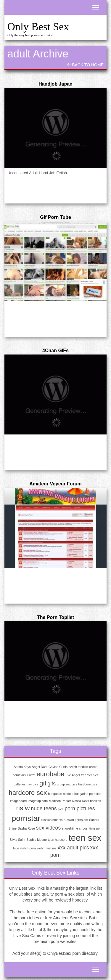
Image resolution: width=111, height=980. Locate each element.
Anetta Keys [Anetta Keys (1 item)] (22, 767)
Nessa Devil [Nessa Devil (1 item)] (81, 801)
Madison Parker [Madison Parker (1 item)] (60, 801)
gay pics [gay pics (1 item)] (32, 784)
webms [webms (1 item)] (52, 848)
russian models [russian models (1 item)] (52, 820)
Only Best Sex (38, 27)
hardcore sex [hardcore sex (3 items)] (28, 793)
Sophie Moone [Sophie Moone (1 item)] (37, 840)
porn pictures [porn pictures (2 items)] (80, 809)
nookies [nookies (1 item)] (95, 801)
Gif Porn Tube (55, 217)
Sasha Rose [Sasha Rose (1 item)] (26, 828)
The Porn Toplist (55, 617)
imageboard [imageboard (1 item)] (18, 801)
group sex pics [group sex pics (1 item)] (67, 784)
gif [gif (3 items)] (43, 783)
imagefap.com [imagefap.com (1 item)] (38, 801)
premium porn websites (55, 941)
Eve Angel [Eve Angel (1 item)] (73, 775)
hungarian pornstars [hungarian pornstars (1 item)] (88, 794)
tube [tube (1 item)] (16, 848)
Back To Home (85, 65)
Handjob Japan (55, 84)
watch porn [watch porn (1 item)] (28, 848)
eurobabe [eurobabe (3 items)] (50, 774)
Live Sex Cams (27, 936)
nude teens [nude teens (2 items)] (44, 809)
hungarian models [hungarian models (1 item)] (61, 794)
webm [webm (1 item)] (41, 848)
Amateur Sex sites (70, 918)
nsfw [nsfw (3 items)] (23, 808)
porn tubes (29, 918)
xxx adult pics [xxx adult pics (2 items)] (73, 848)
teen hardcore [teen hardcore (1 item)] (58, 840)
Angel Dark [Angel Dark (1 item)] (40, 767)
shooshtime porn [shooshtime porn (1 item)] (91, 828)
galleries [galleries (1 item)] (20, 784)
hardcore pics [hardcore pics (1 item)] (88, 784)
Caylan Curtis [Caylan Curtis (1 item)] (58, 767)
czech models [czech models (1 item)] (78, 767)
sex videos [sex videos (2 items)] (48, 828)
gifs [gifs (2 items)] (52, 784)
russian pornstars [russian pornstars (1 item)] (76, 820)
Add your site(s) (27, 953)
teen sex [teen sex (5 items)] (85, 838)
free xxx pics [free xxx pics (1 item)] (90, 775)
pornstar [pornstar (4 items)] (26, 818)
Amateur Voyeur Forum (55, 484)
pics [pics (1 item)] (61, 809)
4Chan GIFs (55, 351)
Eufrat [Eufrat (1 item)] (31, 775)
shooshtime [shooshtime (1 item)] (70, 828)
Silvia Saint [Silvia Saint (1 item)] (18, 840)
